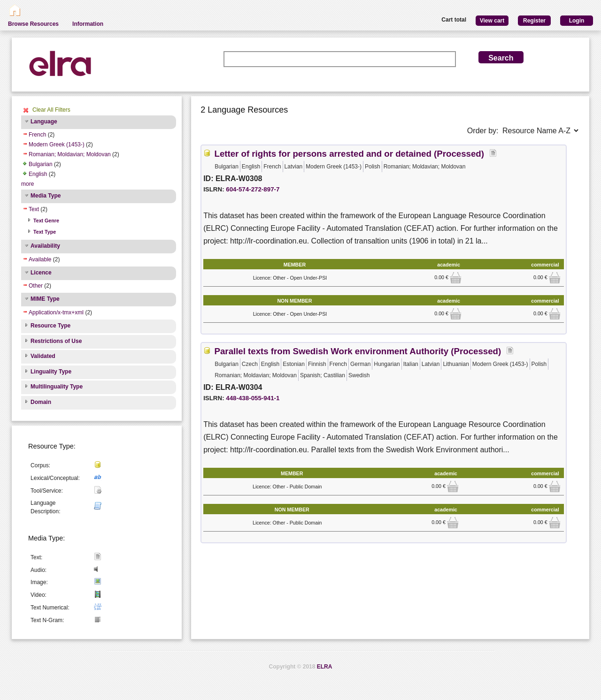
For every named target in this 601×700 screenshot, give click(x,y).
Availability (45, 246)
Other (36, 286)
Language (44, 122)
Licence (41, 273)
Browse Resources (33, 24)
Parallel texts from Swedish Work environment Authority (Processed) (358, 351)
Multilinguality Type (57, 387)
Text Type (45, 232)
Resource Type (50, 326)
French (37, 135)
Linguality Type (51, 372)
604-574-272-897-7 (253, 189)
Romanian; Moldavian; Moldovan (70, 154)
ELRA (325, 667)
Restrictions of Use (56, 341)
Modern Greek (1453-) (57, 145)
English (38, 174)
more (27, 184)
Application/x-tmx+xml (56, 312)
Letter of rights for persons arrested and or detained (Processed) (349, 154)
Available (40, 259)
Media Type (46, 196)
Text (34, 209)
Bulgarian (41, 164)
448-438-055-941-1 (253, 398)
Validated (43, 356)
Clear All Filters (51, 110)
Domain (41, 402)
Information (88, 24)
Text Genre (46, 221)
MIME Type (45, 299)
